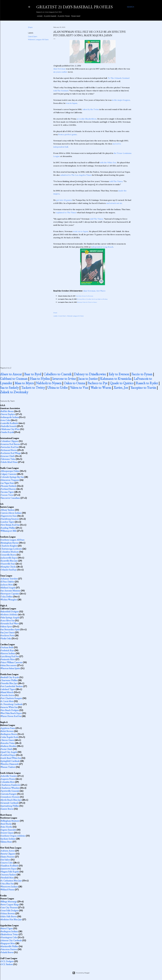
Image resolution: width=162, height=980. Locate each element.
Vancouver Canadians (10, 498)
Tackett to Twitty (33, 388)
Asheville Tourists (9, 776)
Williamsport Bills (8, 531)
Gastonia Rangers (9, 794)
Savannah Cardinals (9, 803)
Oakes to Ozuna (74, 383)
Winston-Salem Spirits (10, 668)
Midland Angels (8, 588)
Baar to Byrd (33, 374)
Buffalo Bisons (7, 411)
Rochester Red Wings (11, 453)
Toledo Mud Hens (9, 462)
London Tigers (7, 522)
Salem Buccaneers (9, 665)
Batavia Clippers (8, 854)
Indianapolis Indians (10, 417)
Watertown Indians (9, 887)
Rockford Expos (8, 755)
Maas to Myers (24, 383)
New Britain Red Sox (10, 525)
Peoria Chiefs (7, 749)
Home (39, 16)
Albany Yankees (8, 510)
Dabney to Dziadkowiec (90, 374)
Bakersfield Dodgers (10, 611)
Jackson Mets (7, 585)
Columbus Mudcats (10, 552)
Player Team (63, 16)
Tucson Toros (7, 495)
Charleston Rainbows (10, 785)
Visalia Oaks (6, 638)
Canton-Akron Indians (11, 513)
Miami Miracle (7, 692)
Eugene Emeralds (8, 830)
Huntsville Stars (8, 564)
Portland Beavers (8, 489)
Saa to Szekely (9, 388)
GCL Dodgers (7, 961)
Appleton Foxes (8, 728)
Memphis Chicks (8, 567)
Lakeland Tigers (8, 689)
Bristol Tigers (7, 928)
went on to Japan (80, 231)
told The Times (116, 181)
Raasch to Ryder (147, 383)
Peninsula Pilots (8, 659)
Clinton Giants (7, 740)
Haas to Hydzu (40, 379)
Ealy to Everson (119, 374)
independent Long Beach (102, 247)
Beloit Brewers (7, 731)
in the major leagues (121, 100)
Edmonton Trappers (10, 480)
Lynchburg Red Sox (10, 656)
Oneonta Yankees (8, 875)
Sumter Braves (7, 809)
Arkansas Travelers (9, 579)
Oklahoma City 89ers (10, 429)
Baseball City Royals (10, 677)
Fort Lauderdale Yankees (12, 686)
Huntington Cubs (9, 937)
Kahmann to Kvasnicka (116, 379)
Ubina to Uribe (57, 388)
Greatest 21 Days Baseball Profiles (74, 7)
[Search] (131, 7)
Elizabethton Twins (9, 934)
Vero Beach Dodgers (10, 710)
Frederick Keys (7, 650)
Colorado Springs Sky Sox (12, 477)
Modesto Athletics (9, 614)
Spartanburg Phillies (10, 806)
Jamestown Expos (9, 869)
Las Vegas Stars (7, 483)
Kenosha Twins (8, 743)
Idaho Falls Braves (9, 916)
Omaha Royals (7, 432)
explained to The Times (66, 212)
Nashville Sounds (8, 426)
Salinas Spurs (6, 626)
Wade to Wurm (101, 388)
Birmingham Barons (10, 543)
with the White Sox (108, 162)
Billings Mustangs (9, 901)
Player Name (49, 16)
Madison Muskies (9, 746)
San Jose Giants (7, 632)
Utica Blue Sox (7, 884)
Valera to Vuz (79, 388)
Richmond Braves (9, 450)
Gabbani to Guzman (14, 379)
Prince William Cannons (12, 662)
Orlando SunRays (9, 570)
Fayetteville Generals (10, 791)
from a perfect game (68, 134)
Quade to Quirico (122, 383)
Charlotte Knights (9, 546)
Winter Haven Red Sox (11, 716)
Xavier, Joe (121, 388)
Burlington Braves (9, 734)
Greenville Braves (8, 555)
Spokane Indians (8, 839)
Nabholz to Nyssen (49, 383)
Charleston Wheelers (10, 788)
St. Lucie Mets (7, 701)
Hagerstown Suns (9, 516)
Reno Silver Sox (8, 620)
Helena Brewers (8, 913)
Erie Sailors (5, 860)
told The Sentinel (61, 91)
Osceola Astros (7, 695)
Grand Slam (33, 37)
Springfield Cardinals (10, 761)
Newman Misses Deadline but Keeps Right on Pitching (92, 299)
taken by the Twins (91, 109)
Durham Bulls (7, 647)
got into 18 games (64, 200)
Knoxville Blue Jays (9, 561)
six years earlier (60, 72)
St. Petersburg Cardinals (11, 704)
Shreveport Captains (10, 594)
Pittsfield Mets (7, 878)
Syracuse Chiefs (8, 456)
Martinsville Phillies (9, 946)
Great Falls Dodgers (10, 910)
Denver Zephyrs (8, 414)
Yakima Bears (6, 842)
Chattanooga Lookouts (11, 549)
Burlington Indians (9, 931)
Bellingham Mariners (10, 821)
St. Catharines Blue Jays (11, 881)
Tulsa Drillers (7, 597)
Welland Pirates (7, 890)
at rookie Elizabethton (87, 119)
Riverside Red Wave (10, 623)
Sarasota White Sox (9, 707)
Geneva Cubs (7, 863)
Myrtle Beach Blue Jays (11, 800)
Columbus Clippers (9, 441)
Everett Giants (7, 833)
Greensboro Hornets (10, 797)
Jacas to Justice (88, 379)
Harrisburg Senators (10, 519)
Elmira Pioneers (8, 857)
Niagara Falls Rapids (10, 872)
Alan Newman (59, 69)
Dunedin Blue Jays (9, 683)
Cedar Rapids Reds (9, 737)
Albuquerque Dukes (10, 471)
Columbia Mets (8, 782)
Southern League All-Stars (12, 540)
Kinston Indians (8, 653)
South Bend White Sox (11, 758)
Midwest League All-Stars (38, 40)
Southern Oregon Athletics (13, 836)
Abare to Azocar (11, 374)
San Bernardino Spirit (10, 629)
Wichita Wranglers (9, 600)
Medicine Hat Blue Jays (11, 919)
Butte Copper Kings (10, 904)
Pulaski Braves (7, 952)
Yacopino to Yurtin (143, 388)
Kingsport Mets (8, 943)
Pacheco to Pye (97, 383)
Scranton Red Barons (10, 444)
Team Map (75, 16)
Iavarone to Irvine (64, 379)
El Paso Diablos (7, 582)
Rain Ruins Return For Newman (85, 296)
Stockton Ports (7, 635)
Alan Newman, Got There (94, 291)
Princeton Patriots (9, 949)
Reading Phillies (8, 528)
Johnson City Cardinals (11, 940)
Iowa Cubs (5, 420)
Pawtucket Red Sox (9, 447)
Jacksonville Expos (9, 558)
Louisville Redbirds (9, 423)
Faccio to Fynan (142, 374)
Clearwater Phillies (9, 680)
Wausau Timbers (8, 767)
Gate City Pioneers (9, 907)
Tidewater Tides (8, 459)
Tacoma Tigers (7, 492)
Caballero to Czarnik (58, 374)
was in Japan (72, 103)
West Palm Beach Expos (11, 713)
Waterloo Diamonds (9, 764)
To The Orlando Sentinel (119, 78)
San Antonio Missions (10, 591)
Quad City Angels (9, 752)
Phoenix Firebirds (9, 486)
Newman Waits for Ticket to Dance (87, 302)
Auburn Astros (8, 851)
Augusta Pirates (8, 779)
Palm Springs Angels (10, 617)
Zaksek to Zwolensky (14, 392)
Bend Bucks (6, 824)
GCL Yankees (7, 964)
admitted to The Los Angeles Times (76, 175)
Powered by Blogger (81, 973)
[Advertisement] (93, 339)
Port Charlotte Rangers (11, 698)
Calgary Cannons (8, 474)
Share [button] (30, 27)
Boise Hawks (6, 827)
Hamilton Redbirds (9, 866)
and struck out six (114, 203)
